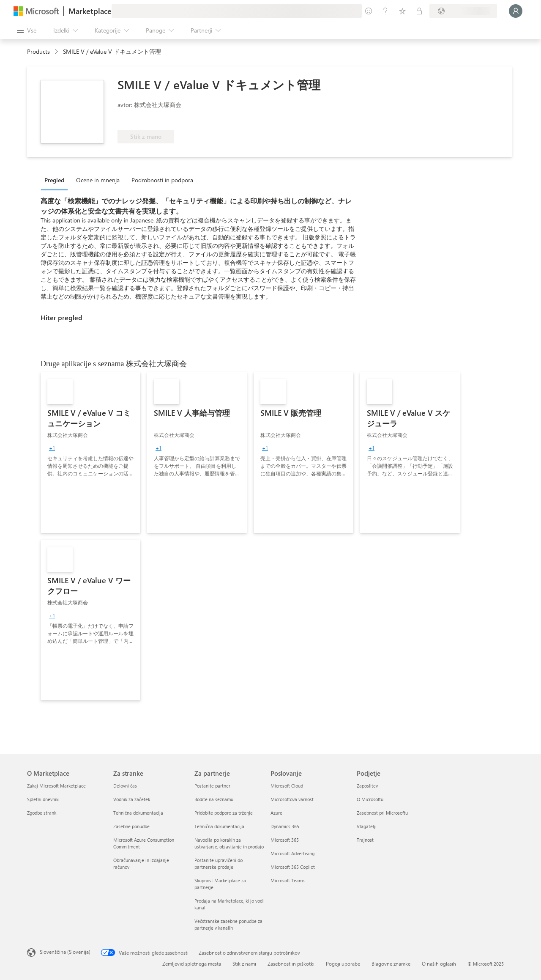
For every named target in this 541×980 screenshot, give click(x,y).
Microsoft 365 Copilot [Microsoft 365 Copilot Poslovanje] (293, 867)
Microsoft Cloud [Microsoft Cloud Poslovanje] (287, 786)
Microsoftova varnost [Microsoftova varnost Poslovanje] (292, 799)
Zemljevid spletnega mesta (192, 964)
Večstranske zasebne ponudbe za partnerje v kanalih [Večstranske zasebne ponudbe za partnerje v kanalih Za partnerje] (228, 924)
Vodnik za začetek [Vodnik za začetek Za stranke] (132, 799)
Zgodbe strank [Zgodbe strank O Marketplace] (42, 813)
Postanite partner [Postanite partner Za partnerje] (212, 786)
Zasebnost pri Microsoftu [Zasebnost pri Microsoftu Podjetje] (382, 813)
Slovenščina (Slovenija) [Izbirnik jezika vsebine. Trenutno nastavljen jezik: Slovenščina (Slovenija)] (65, 952)
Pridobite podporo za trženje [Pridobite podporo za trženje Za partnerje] (224, 813)
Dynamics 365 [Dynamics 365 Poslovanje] (285, 826)
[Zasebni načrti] (419, 11)
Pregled (54, 180)
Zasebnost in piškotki (291, 964)
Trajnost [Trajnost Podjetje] (365, 840)
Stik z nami (244, 964)
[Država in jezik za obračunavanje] (463, 11)
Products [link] (38, 51)
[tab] (56, 180)
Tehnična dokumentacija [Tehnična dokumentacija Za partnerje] (219, 826)
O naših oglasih (439, 964)
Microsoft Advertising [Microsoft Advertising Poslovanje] (292, 853)
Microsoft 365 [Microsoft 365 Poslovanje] (285, 840)
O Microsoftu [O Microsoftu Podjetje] (370, 799)
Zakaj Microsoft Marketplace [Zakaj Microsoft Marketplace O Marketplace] (56, 786)
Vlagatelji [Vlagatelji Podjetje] (367, 826)
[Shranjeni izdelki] (402, 11)
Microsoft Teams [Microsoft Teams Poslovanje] (288, 880)
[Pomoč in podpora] (385, 11)
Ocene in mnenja (98, 180)
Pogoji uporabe (343, 964)
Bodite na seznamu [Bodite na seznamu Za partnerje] (214, 799)
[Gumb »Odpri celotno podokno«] (27, 30)
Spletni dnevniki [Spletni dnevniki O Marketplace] (43, 799)
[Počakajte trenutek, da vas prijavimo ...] (516, 11)
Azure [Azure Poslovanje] (276, 813)
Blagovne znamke (391, 964)
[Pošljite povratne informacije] (369, 11)
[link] (90, 453)
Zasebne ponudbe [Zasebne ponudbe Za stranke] (131, 826)
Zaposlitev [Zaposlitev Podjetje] (367, 786)
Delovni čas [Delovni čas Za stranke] (125, 786)
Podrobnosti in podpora (162, 180)
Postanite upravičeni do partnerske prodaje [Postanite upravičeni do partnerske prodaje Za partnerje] (219, 863)
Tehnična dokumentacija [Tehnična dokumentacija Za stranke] (138, 813)
